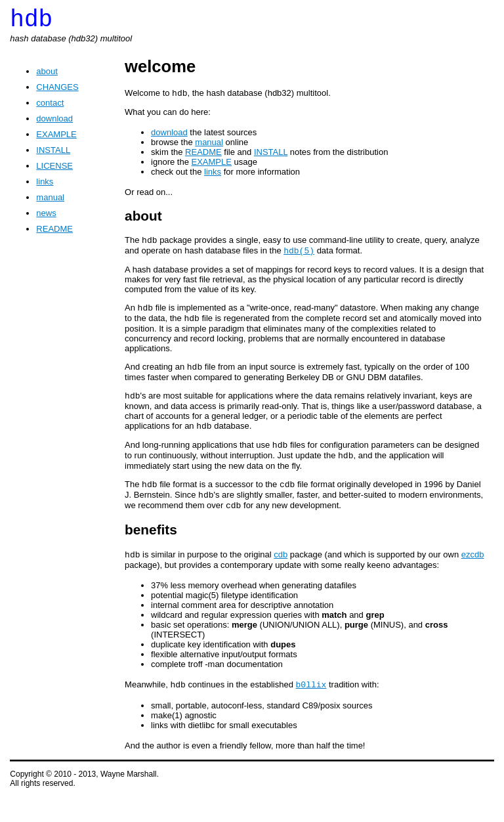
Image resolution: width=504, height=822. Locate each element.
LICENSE (54, 171)
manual (50, 203)
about (47, 76)
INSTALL (53, 155)
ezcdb (473, 578)
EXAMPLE (56, 140)
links (45, 187)
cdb (281, 578)
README (54, 234)
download (54, 124)
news (46, 218)
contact (50, 108)
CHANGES (57, 92)
